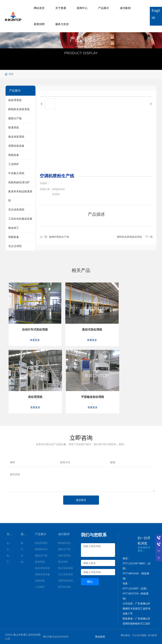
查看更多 (35, 340)
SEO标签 (152, 635)
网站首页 (39, 8)
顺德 (144, 635)
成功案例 (125, 8)
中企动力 (137, 635)
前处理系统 (35, 396)
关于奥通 (61, 8)
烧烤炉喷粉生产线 (59, 237)
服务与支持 (62, 24)
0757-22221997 (131, 563)
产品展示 (104, 8)
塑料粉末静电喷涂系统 (129, 237)
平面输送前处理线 (93, 396)
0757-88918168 (131, 573)
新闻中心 (82, 8)
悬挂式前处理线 (92, 329)
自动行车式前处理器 (35, 329)
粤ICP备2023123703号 (56, 636)
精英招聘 (39, 24)
